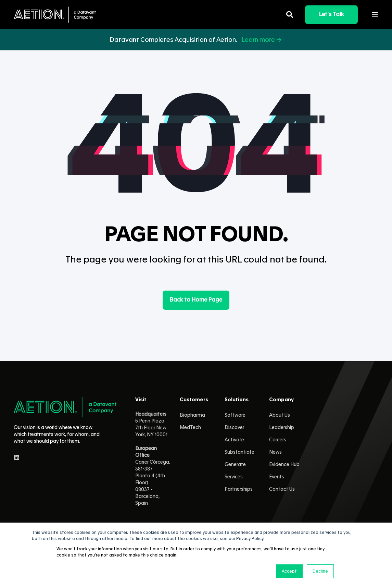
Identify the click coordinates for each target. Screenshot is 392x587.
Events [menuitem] (277, 477)
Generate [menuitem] (235, 465)
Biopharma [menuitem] (192, 415)
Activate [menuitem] (234, 440)
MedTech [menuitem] (190, 428)
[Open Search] (290, 13)
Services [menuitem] (234, 477)
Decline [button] (320, 571)
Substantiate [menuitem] (239, 452)
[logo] (65, 407)
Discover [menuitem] (234, 428)
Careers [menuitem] (278, 440)
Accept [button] (289, 571)
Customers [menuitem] (194, 400)
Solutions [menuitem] (237, 400)
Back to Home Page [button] (196, 300)
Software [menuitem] (235, 415)
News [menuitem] (275, 452)
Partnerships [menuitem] (239, 489)
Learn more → (262, 40)
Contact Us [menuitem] (282, 489)
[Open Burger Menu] (375, 15)
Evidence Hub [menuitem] (284, 465)
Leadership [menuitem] (282, 428)
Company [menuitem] (281, 400)
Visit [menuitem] (141, 400)
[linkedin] (17, 457)
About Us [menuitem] (280, 415)
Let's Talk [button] (331, 14)
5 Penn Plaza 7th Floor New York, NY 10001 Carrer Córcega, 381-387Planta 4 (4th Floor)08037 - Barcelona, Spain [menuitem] (153, 459)
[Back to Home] (55, 15)
